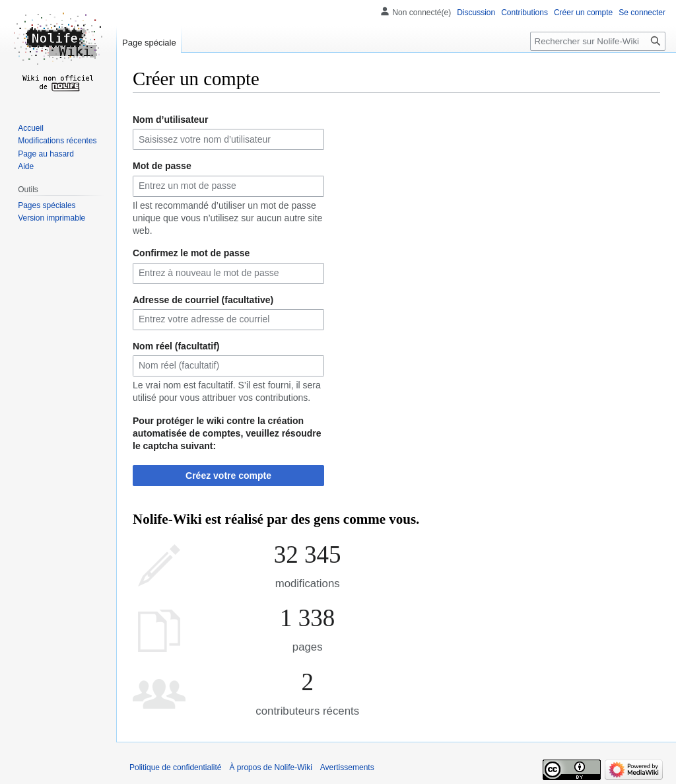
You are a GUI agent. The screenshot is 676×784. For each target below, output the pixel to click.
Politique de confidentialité (175, 767)
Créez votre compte (228, 476)
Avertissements (347, 767)
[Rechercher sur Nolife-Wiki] (598, 41)
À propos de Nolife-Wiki (270, 767)
